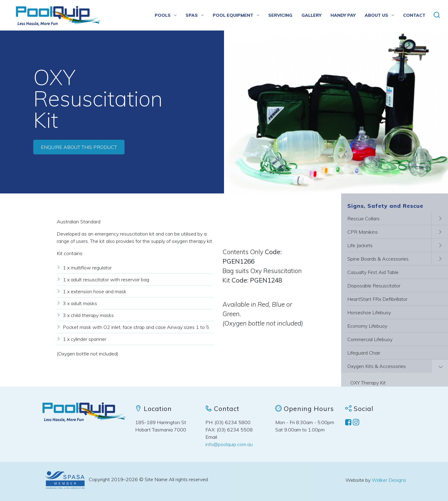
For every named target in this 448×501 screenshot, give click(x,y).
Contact (414, 15)
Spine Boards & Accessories (378, 259)
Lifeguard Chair (364, 353)
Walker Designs (389, 480)
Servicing (280, 15)
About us (376, 15)
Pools (163, 15)
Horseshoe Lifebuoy (369, 312)
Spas (192, 15)
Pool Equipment (233, 15)
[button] (437, 15)
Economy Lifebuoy (367, 326)
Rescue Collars (363, 218)
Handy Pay (343, 15)
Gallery (311, 15)
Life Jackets (360, 245)
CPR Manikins (363, 232)
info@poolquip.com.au (229, 444)
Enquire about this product (79, 147)
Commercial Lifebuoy (370, 339)
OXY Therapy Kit (368, 383)
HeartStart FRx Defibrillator (377, 299)
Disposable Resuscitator (374, 286)
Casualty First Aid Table (373, 272)
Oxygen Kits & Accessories (377, 366)
